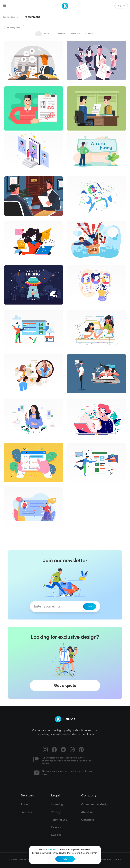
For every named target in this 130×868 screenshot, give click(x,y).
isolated (89, 34)
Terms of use (59, 820)
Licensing (57, 805)
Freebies (26, 812)
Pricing (25, 805)
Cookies (56, 835)
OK (65, 859)
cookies (52, 850)
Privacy (56, 812)
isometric (62, 34)
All (38, 34)
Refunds (56, 827)
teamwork (76, 34)
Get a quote (65, 686)
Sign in (121, 6)
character (49, 34)
